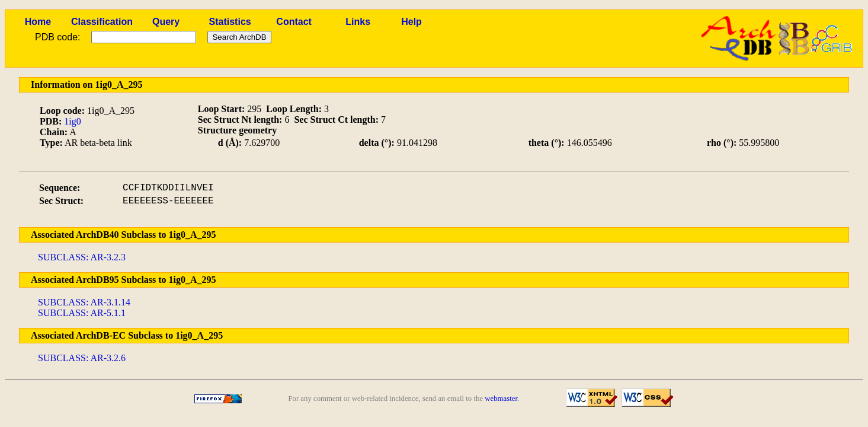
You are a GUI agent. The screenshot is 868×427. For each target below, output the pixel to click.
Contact (294, 22)
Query (166, 22)
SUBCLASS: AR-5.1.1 (82, 313)
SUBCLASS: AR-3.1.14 (84, 302)
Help (411, 22)
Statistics (230, 22)
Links (358, 22)
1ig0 (72, 121)
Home (38, 22)
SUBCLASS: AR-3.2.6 (82, 358)
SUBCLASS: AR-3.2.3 (82, 257)
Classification (102, 22)
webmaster (501, 399)
